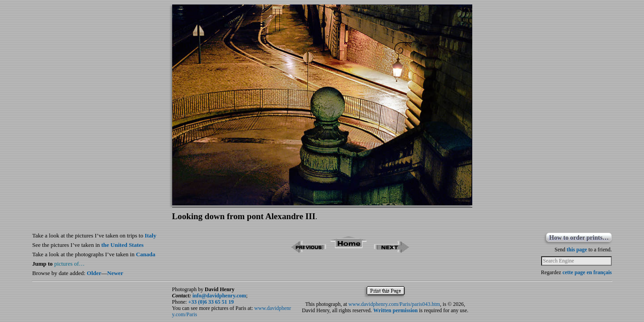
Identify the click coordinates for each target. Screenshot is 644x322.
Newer (115, 273)
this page (577, 250)
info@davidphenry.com (219, 296)
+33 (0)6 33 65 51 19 (211, 302)
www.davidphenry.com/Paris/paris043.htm (394, 304)
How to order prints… (579, 238)
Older (94, 273)
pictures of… (69, 264)
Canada (146, 254)
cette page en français (587, 272)
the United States (123, 245)
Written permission (396, 310)
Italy (150, 235)
